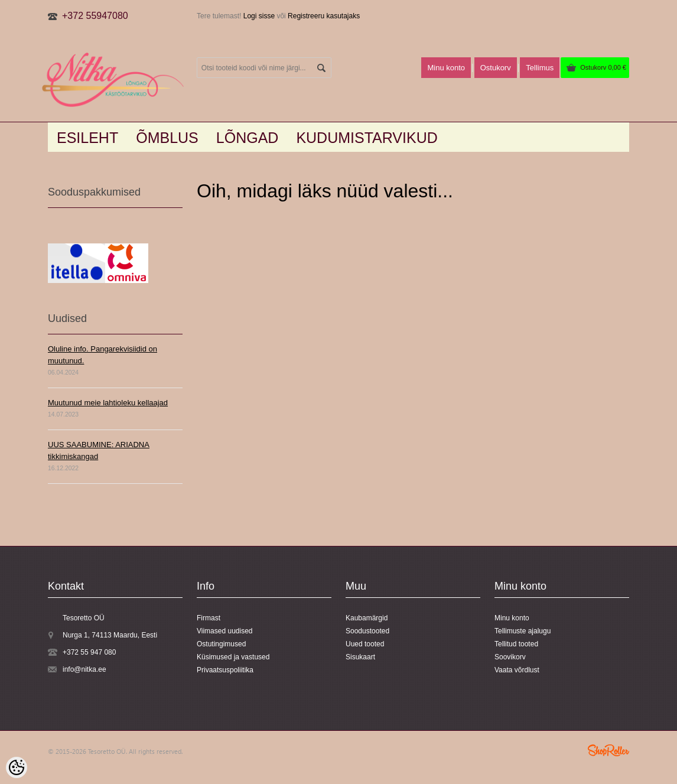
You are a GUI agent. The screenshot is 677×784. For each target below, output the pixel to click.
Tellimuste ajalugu (523, 631)
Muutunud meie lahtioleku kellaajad (108, 403)
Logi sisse (259, 16)
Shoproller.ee (608, 750)
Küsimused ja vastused (233, 657)
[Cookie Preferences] (17, 767)
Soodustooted (367, 631)
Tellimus (540, 68)
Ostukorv (603, 67)
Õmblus (167, 138)
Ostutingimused (221, 644)
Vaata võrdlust (517, 670)
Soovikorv (510, 657)
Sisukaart (360, 657)
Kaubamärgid (367, 618)
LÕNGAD (248, 138)
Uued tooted (365, 644)
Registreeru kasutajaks (324, 16)
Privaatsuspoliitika (225, 670)
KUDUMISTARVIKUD (367, 138)
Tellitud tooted (516, 644)
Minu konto (446, 68)
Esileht (87, 138)
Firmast (209, 618)
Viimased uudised (225, 631)
